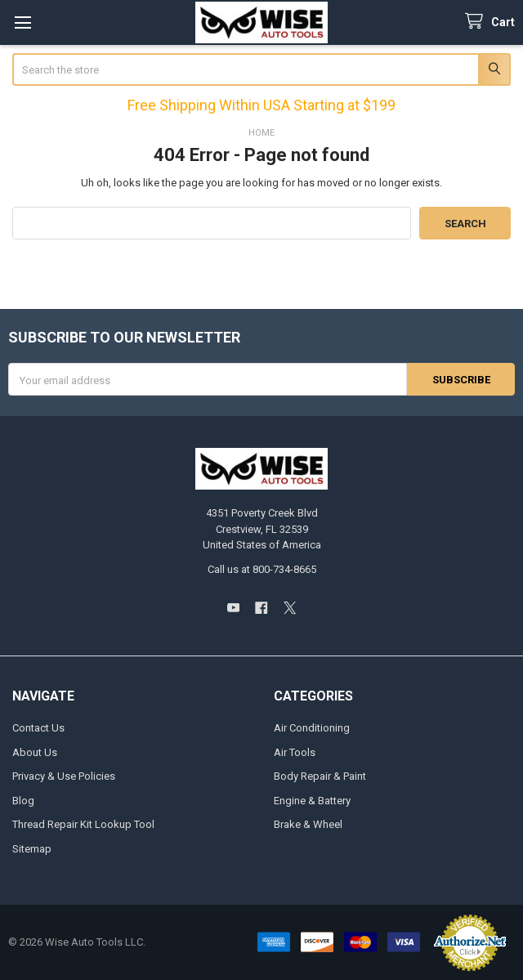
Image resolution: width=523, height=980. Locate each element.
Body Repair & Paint (320, 776)
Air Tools (295, 752)
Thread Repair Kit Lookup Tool (83, 824)
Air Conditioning (312, 728)
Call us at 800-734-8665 (262, 569)
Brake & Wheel (308, 824)
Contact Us (38, 728)
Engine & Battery (312, 801)
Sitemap (32, 849)
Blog (23, 801)
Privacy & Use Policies (64, 776)
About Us (35, 752)
